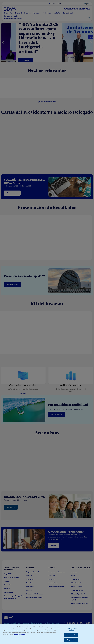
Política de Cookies (20, 636)
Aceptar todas (71, 641)
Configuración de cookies (71, 630)
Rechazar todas (71, 636)
